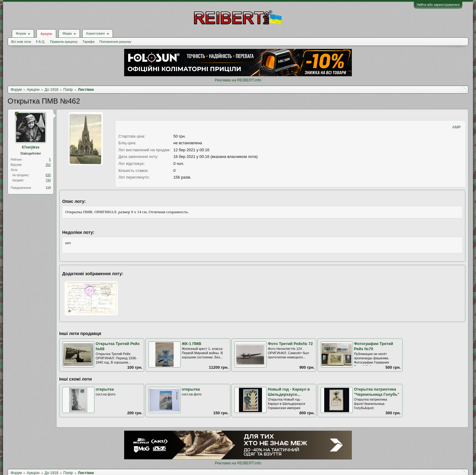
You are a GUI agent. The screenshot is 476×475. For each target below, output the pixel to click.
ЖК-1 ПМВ (192, 344)
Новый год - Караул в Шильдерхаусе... (289, 392)
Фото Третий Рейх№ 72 (290, 344)
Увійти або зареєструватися (438, 5)
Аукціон (46, 34)
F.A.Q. (41, 42)
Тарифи (89, 42)
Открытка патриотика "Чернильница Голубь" (377, 392)
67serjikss (31, 147)
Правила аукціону (64, 42)
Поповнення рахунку (115, 42)
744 (48, 180)
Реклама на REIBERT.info (238, 80)
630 (48, 175)
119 (48, 188)
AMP (457, 127)
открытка (105, 389)
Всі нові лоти (21, 42)
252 (48, 165)
